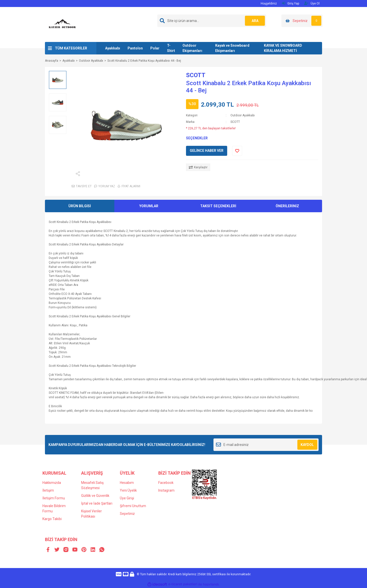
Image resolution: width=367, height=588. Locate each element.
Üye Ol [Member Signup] (312, 3)
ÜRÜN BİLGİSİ (80, 206)
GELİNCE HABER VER (207, 151)
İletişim (48, 490)
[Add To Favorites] (237, 151)
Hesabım (127, 483)
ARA (255, 21)
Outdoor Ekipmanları (192, 48)
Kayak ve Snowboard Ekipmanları (232, 48)
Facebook (166, 483)
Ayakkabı (113, 48)
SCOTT (196, 75)
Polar (155, 48)
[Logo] (62, 24)
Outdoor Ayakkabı (243, 115)
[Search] (212, 21)
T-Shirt (171, 48)
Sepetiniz (127, 514)
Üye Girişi (127, 498)
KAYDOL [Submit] (307, 445)
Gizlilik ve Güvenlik (95, 496)
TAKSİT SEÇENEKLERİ (218, 206)
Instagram (166, 490)
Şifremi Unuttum (133, 506)
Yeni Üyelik (128, 490)
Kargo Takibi (52, 519)
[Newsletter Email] (266, 445)
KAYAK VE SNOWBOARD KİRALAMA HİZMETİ (283, 48)
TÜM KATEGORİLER (71, 48)
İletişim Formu (54, 498)
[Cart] (302, 21)
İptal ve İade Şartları (97, 503)
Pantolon (135, 48)
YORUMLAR (149, 206)
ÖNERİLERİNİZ (287, 206)
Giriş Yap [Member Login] (290, 3)
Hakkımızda (52, 483)
